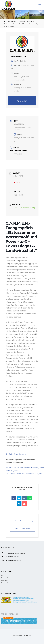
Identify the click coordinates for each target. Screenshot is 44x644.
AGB (3, 575)
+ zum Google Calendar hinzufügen (23, 521)
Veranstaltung (12, 21)
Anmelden (22, 101)
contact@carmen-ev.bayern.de (22, 78)
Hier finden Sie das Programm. (17, 454)
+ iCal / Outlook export (23, 528)
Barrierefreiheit (5, 583)
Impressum (4, 580)
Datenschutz (5, 578)
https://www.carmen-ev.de (13, 560)
